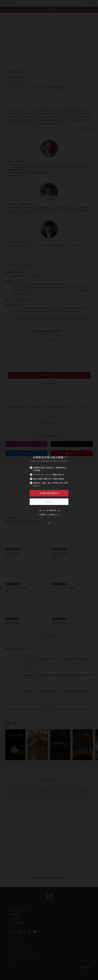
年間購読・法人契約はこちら (50, 515)
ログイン (49, 502)
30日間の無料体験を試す (50, 493)
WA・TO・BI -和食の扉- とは (50, 510)
